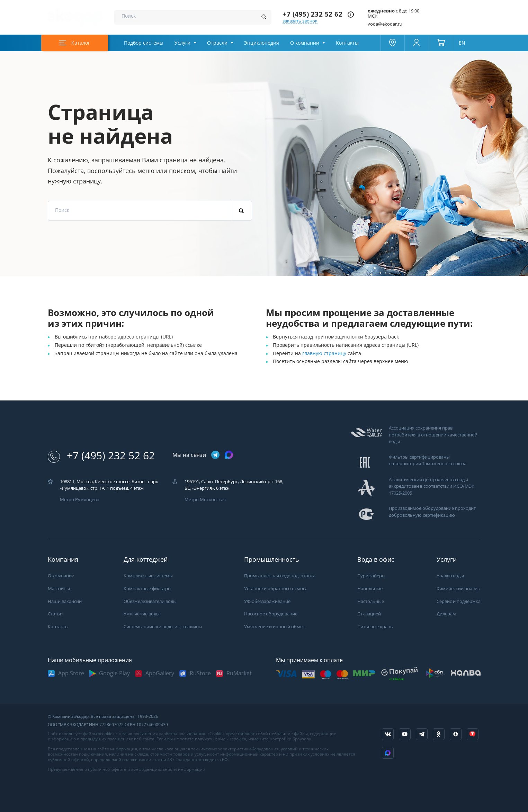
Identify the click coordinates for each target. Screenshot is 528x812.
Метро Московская (205, 500)
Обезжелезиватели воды (150, 601)
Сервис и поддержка (459, 601)
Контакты (347, 43)
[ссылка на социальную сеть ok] (439, 734)
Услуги (182, 43)
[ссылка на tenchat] (473, 734)
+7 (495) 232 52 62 (312, 14)
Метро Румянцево (80, 500)
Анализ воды (450, 576)
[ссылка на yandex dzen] (456, 734)
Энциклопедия (262, 43)
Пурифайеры (371, 576)
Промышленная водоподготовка (280, 576)
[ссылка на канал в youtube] (405, 734)
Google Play (114, 673)
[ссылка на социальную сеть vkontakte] (388, 734)
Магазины (59, 589)
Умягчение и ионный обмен (275, 627)
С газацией (369, 614)
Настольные (371, 601)
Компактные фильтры (147, 589)
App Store (71, 673)
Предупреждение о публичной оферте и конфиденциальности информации (127, 769)
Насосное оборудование (271, 614)
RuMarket (239, 673)
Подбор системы (144, 43)
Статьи (55, 614)
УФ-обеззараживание (267, 601)
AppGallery (160, 673)
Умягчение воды (142, 614)
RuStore (200, 673)
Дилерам (446, 614)
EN (462, 43)
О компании (305, 43)
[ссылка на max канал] (229, 455)
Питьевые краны (375, 627)
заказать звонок (300, 21)
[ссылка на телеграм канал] (215, 455)
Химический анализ (458, 589)
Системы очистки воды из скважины (163, 627)
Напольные (370, 589)
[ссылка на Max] (388, 753)
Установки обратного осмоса (276, 589)
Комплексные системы (148, 576)
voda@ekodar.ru (385, 24)
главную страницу (325, 353)
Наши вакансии (65, 601)
